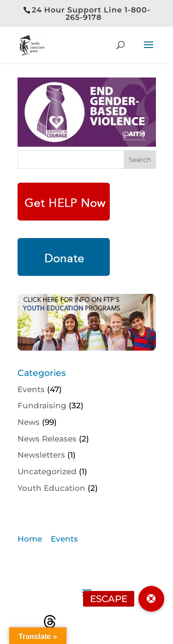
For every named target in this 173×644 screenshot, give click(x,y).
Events (31, 389)
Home (30, 539)
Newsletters (41, 455)
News (29, 422)
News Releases (47, 439)
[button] (151, 599)
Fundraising (42, 405)
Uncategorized (47, 471)
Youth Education (51, 488)
